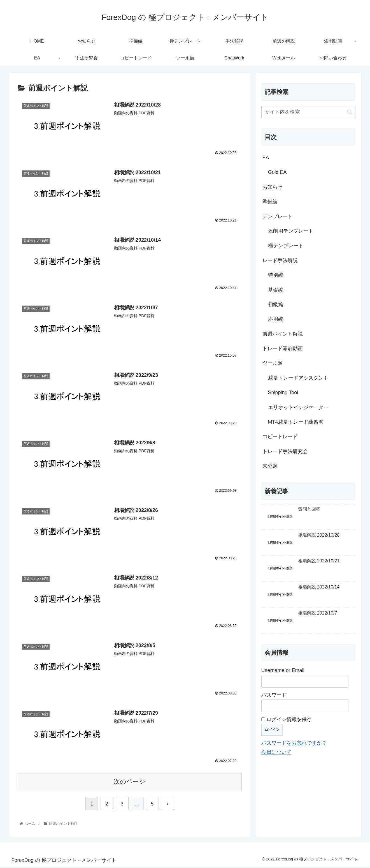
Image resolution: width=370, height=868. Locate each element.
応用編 (276, 319)
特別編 (276, 275)
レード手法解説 (280, 260)
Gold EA (277, 172)
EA (266, 158)
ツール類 (273, 363)
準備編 (270, 202)
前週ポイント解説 (283, 334)
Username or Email (283, 670)
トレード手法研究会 (285, 451)
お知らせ (273, 187)
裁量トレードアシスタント (298, 378)
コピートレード (280, 437)
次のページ (130, 783)
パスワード (274, 695)
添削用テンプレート (291, 231)
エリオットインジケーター (298, 407)
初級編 (276, 304)
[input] (308, 112)
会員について (276, 752)
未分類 (270, 466)
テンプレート (278, 216)
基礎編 (276, 290)
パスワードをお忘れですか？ (294, 743)
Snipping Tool (283, 393)
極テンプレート (286, 246)
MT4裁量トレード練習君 (296, 422)
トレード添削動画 (283, 348)
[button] (350, 112)
